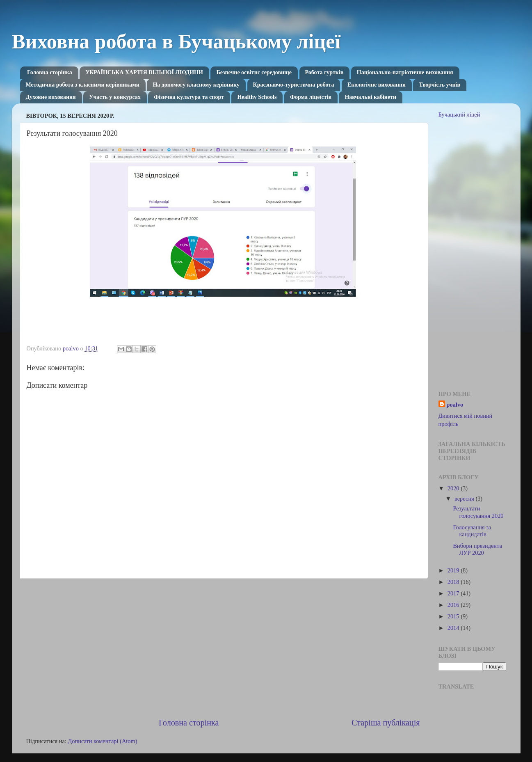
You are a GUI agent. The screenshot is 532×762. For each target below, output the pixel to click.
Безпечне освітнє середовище (254, 72)
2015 (454, 616)
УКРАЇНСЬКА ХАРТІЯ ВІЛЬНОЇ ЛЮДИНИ (144, 72)
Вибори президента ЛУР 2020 (477, 549)
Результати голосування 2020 (478, 512)
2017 (454, 593)
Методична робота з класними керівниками (83, 85)
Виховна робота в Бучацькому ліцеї (176, 41)
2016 (454, 605)
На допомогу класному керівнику (196, 85)
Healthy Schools (257, 97)
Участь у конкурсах (115, 97)
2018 (454, 582)
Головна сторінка (50, 72)
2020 (454, 488)
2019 (454, 570)
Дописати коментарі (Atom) (102, 741)
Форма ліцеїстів (311, 97)
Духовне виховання (51, 97)
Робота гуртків (324, 72)
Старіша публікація (386, 723)
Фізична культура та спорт (189, 97)
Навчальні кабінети (370, 97)
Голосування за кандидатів (472, 531)
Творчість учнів (440, 85)
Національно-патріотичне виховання (405, 72)
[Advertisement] (223, 648)
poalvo (455, 405)
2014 (454, 628)
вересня (465, 499)
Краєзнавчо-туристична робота (294, 85)
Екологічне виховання (377, 85)
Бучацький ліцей (459, 114)
